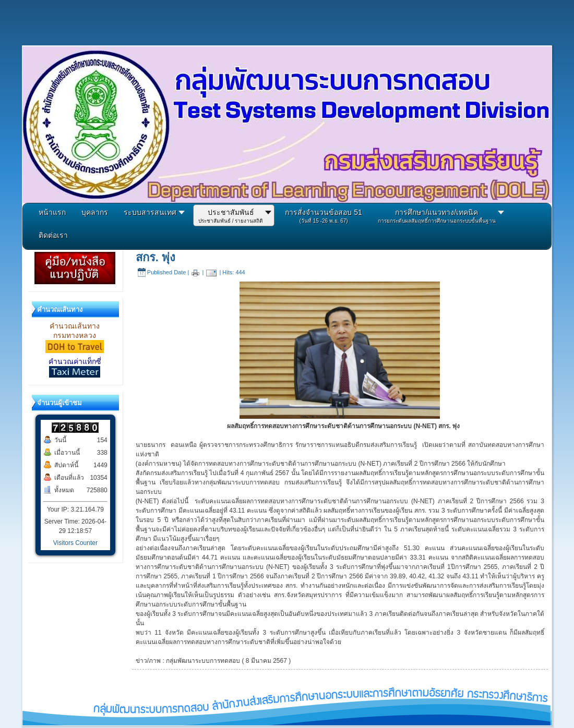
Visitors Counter (75, 543)
